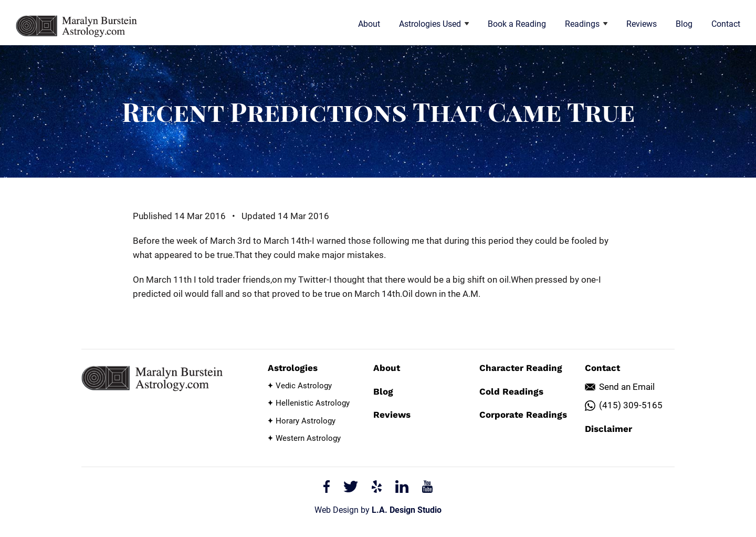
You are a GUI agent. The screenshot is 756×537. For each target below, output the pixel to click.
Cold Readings (511, 391)
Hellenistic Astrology (313, 403)
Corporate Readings (523, 415)
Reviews (642, 24)
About (369, 24)
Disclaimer (608, 429)
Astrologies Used (434, 24)
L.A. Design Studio (407, 510)
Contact (726, 24)
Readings (586, 24)
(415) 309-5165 (631, 405)
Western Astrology (308, 438)
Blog (684, 24)
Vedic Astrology (304, 386)
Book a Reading (517, 24)
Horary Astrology (306, 421)
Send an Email (627, 387)
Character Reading (521, 368)
